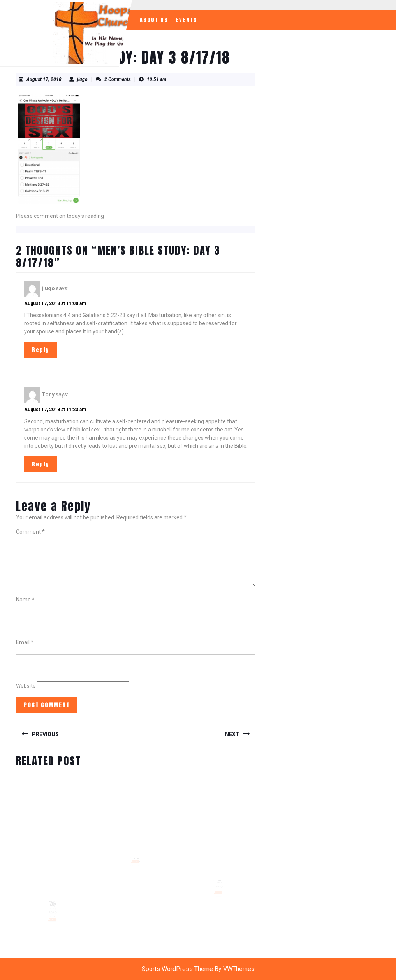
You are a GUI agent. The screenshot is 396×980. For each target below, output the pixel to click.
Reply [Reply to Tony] (40, 464)
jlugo (82, 79)
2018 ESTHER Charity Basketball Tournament (53, 900)
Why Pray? (219, 877)
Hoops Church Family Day (136, 853)
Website (26, 686)
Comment (30, 532)
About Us (154, 20)
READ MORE (53, 914)
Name (25, 600)
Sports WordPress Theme (177, 969)
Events (187, 20)
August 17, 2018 (44, 79)
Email (25, 642)
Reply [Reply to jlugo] (40, 350)
